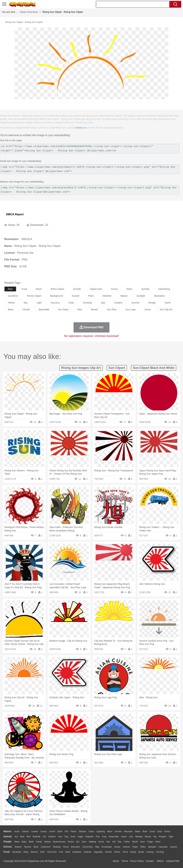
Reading (57, 847)
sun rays (63, 309)
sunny (114, 289)
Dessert (34, 852)
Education (76, 847)
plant (91, 296)
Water (138, 831)
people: (8, 842)
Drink (43, 852)
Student (18, 847)
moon (39, 289)
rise (10, 289)
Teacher (28, 847)
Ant (16, 837)
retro (129, 289)
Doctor (71, 842)
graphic (118, 303)
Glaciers (82, 831)
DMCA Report (15, 214)
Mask (17, 842)
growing (87, 303)
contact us (80, 128)
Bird (28, 837)
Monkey (139, 837)
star (103, 303)
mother (47, 842)
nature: (8, 831)
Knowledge (107, 847)
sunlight (141, 296)
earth (168, 303)
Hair (108, 842)
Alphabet (152, 847)
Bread (141, 852)
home (101, 842)
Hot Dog (160, 852)
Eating (133, 852)
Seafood (87, 852)
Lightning (101, 831)
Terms (125, 861)
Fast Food (52, 852)
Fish (98, 837)
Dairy (26, 852)
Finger (150, 842)
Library (117, 847)
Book (36, 847)
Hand (158, 842)
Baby (24, 842)
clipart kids (96, 289)
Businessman (59, 842)
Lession (174, 847)
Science (126, 847)
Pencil (66, 847)
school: (8, 847)
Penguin (162, 837)
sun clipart (117, 368)
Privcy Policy (137, 861)
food (24, 289)
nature (124, 296)
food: (7, 852)
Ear (78, 842)
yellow (11, 303)
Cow (60, 837)
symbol (145, 289)
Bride (31, 842)
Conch (52, 831)
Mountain (128, 831)
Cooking (150, 852)
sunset (76, 296)
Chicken (52, 837)
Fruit (61, 852)
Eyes (84, 842)
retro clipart (58, 289)
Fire (66, 831)
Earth (60, 831)
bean (11, 309)
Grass (91, 831)
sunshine (13, 296)
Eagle (80, 837)
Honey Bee (114, 837)
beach (95, 309)
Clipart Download (29, 12)
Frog (104, 837)
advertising (164, 289)
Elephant (89, 837)
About (116, 861)
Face (143, 842)
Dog (66, 837)
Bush (145, 831)
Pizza (125, 852)
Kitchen (109, 852)
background (57, 296)
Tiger (171, 837)
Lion (131, 837)
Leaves (35, 831)
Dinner (117, 852)
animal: (8, 836)
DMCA (160, 861)
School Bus (88, 847)
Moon (110, 831)
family (39, 842)
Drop (160, 831)
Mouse (148, 837)
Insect (124, 837)
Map (97, 847)
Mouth (135, 842)
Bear (22, 837)
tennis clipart (34, 296)
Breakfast (17, 852)
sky (26, 303)
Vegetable (98, 852)
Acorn (17, 831)
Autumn (25, 831)
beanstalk (44, 309)
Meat (68, 852)
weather (107, 296)
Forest (167, 831)
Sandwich (77, 852)
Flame (73, 831)
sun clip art (166, 309)
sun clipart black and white (154, 368)
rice (80, 309)
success (55, 303)
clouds (26, 309)
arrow (148, 309)
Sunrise (118, 831)
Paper (135, 847)
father (127, 842)
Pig (155, 837)
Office (143, 847)
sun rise (112, 309)
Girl (114, 842)
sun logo (130, 309)
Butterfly (37, 837)
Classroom (46, 847)
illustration (160, 296)
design (152, 303)
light (39, 303)
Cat (44, 837)
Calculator (163, 847)
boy (120, 842)
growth (77, 289)
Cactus (44, 831)
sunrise (135, 303)
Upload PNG (173, 861)
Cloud (152, 831)
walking (92, 842)
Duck (73, 837)
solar (71, 303)
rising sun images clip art (81, 368)
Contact (150, 861)
